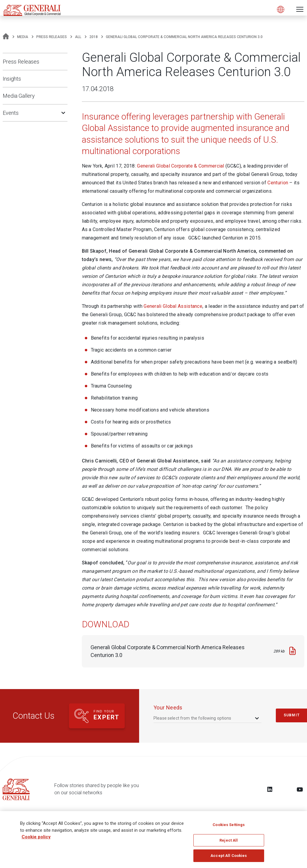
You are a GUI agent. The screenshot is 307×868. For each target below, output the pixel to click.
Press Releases (52, 37)
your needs (168, 707)
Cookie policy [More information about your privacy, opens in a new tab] (36, 839)
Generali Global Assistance (173, 306)
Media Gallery (19, 96)
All (78, 37)
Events (11, 113)
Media (23, 37)
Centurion (278, 183)
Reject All (229, 843)
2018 (94, 37)
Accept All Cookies (229, 858)
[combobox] (207, 718)
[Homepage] (6, 37)
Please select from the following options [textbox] (192, 718)
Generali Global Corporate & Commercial (180, 166)
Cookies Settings (229, 827)
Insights (12, 79)
